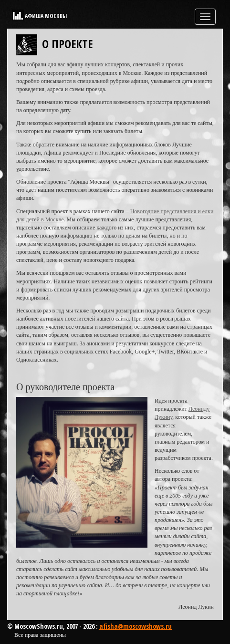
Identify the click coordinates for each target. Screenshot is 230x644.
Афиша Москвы (46, 16)
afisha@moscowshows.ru (136, 626)
